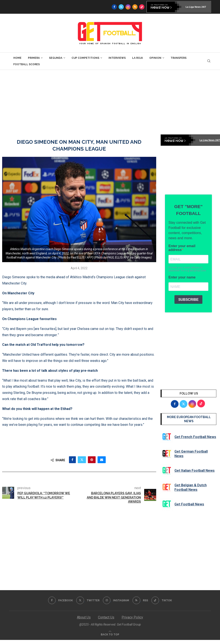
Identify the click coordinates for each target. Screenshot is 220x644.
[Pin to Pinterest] (92, 460)
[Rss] (135, 7)
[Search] (209, 61)
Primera (34, 58)
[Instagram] (128, 7)
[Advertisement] (110, 102)
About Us (84, 617)
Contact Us (106, 617)
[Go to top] (110, 634)
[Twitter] (121, 7)
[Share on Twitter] (82, 460)
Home (17, 58)
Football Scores (27, 64)
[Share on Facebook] (72, 460)
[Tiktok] (142, 7)
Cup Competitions (85, 58)
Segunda (56, 58)
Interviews (117, 58)
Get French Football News (195, 437)
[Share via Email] (102, 460)
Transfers (179, 58)
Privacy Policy (132, 617)
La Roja (137, 58)
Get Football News (189, 504)
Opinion (155, 58)
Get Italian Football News (195, 471)
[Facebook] (114, 7)
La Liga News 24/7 (196, 7)
